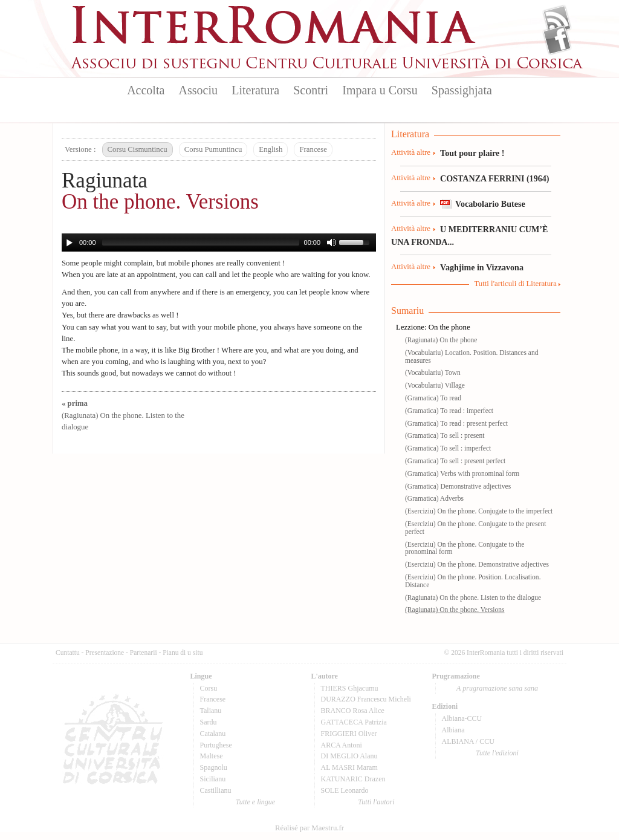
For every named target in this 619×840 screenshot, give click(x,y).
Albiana (453, 730)
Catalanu (213, 734)
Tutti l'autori (376, 802)
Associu (198, 90)
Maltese (212, 756)
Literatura (255, 90)
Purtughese (216, 745)
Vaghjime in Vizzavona (482, 267)
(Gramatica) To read (433, 398)
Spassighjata (462, 90)
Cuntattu (68, 653)
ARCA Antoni (342, 745)
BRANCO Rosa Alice (353, 711)
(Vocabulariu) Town (433, 373)
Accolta (146, 90)
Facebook (557, 40)
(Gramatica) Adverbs (434, 498)
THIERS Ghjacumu (350, 688)
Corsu (209, 688)
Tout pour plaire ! (472, 153)
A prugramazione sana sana (497, 688)
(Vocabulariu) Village (435, 385)
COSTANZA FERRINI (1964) (494, 178)
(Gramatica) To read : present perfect (456, 423)
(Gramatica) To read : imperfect (449, 411)
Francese (313, 149)
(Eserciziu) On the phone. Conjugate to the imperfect (479, 511)
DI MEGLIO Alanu (349, 756)
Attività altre (411, 152)
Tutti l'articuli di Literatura (515, 284)
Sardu (209, 722)
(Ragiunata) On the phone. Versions (455, 610)
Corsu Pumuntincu (213, 149)
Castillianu (216, 790)
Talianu (211, 711)
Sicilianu (213, 779)
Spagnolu (214, 767)
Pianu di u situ (183, 653)
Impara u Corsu (380, 90)
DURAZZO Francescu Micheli (366, 699)
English (271, 149)
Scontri (311, 90)
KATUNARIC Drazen (353, 779)
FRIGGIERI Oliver (349, 734)
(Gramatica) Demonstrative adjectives (458, 486)
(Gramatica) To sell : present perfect (455, 461)
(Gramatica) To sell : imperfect (448, 448)
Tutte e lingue (255, 802)
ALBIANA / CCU (468, 741)
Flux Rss (557, 20)
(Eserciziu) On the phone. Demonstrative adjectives (477, 564)
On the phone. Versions (160, 202)
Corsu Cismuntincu (138, 149)
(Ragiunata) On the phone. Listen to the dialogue (123, 415)
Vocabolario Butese (490, 204)
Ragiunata (105, 181)
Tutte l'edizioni (497, 753)
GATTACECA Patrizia (354, 722)
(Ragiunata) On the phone (441, 340)
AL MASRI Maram (349, 767)
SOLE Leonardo (345, 790)
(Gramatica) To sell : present (445, 435)
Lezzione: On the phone (433, 327)
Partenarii (144, 653)
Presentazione (105, 653)
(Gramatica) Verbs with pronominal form (462, 474)
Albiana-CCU (462, 718)
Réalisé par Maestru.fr (309, 828)
